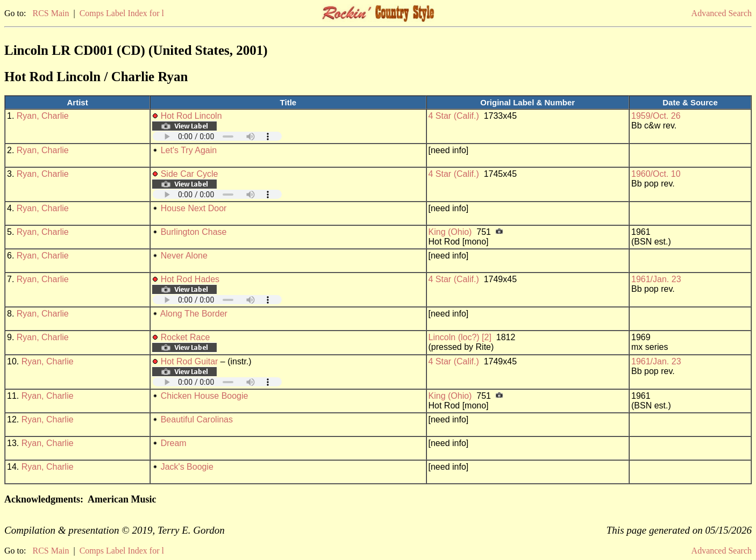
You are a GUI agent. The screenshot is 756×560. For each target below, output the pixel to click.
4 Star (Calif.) (454, 116)
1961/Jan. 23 (656, 279)
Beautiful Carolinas (197, 419)
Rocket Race (186, 337)
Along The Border (194, 314)
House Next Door (194, 208)
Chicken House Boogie (205, 396)
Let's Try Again (189, 150)
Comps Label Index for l (122, 13)
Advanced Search (722, 13)
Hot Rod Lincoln (191, 116)
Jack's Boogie (187, 467)
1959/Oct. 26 (656, 116)
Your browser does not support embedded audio (217, 136)
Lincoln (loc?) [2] (460, 337)
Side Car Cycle (190, 174)
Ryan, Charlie (43, 116)
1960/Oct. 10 (656, 174)
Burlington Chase (194, 232)
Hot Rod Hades (190, 279)
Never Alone (184, 256)
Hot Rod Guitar (190, 361)
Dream (174, 443)
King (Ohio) (450, 232)
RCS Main (51, 13)
